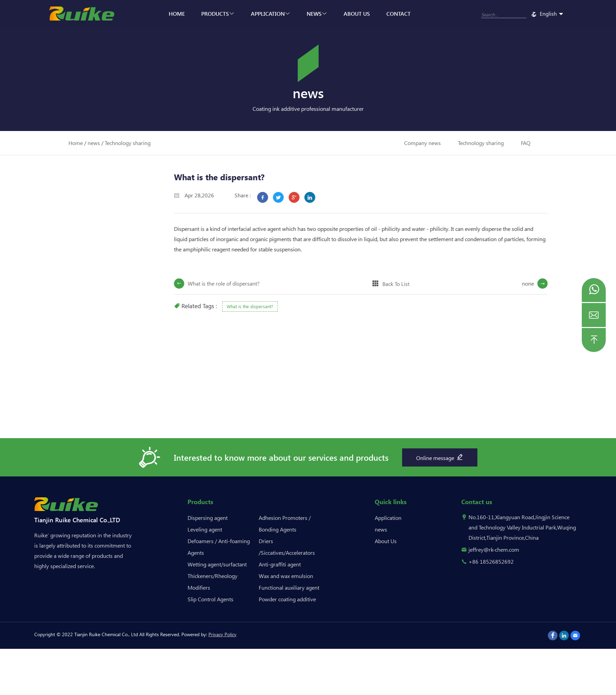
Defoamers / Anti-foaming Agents (219, 547)
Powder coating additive (287, 599)
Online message (440, 457)
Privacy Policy (222, 634)
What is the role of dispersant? (235, 283)
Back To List (407, 284)
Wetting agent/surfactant (217, 564)
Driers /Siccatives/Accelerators (287, 547)
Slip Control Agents (210, 599)
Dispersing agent (208, 518)
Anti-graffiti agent (280, 564)
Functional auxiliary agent (289, 587)
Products (218, 14)
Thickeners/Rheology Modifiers (213, 582)
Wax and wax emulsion (286, 576)
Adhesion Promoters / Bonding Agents (285, 523)
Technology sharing (128, 143)
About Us (357, 14)
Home (177, 14)
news (317, 14)
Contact (399, 14)
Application (271, 14)
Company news (422, 143)
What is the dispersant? (261, 306)
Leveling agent (205, 529)
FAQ (526, 143)
